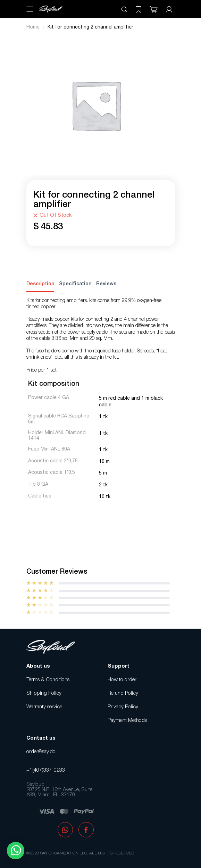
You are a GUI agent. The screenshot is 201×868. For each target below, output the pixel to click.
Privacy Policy (123, 707)
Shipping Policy (44, 693)
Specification (75, 284)
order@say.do (41, 752)
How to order (122, 680)
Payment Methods (127, 720)
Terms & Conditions (48, 680)
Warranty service (44, 707)
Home (33, 27)
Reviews (106, 284)
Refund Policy (123, 693)
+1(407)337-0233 (46, 770)
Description (40, 284)
